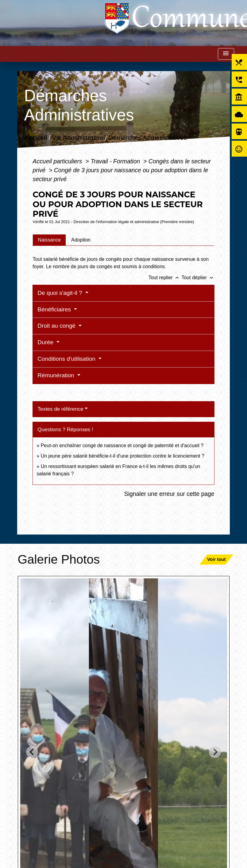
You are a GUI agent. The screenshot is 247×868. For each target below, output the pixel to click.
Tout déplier (198, 278)
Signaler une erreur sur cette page (169, 494)
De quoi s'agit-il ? (60, 293)
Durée (46, 342)
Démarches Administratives (148, 138)
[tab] (49, 240)
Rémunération (57, 375)
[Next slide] (215, 752)
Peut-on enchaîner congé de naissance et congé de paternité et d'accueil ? (122, 445)
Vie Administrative (78, 138)
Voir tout (216, 559)
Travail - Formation (116, 161)
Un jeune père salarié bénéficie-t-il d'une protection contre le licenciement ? (123, 456)
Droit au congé (57, 326)
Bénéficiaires (55, 309)
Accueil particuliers (58, 161)
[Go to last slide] (32, 752)
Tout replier (165, 278)
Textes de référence (60, 409)
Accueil (36, 138)
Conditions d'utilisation (67, 359)
